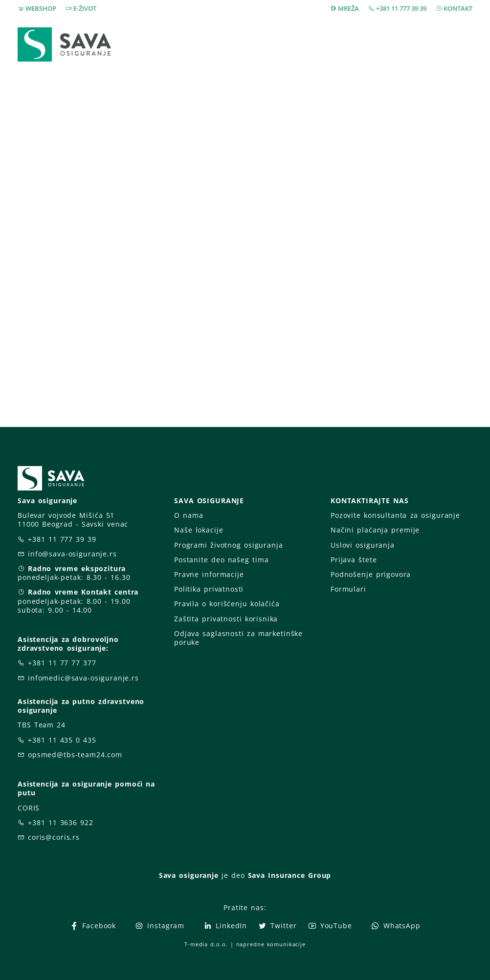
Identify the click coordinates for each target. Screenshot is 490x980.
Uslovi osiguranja (363, 545)
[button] (455, 38)
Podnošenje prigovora (371, 574)
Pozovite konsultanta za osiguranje (395, 515)
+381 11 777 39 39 (401, 8)
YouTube (330, 926)
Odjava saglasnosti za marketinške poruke (238, 638)
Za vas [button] (404, 38)
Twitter (277, 926)
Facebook (93, 926)
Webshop (140, 38)
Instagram (159, 926)
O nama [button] (345, 38)
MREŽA (348, 8)
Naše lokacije (199, 530)
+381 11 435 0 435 (62, 740)
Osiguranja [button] (204, 38)
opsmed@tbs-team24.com (75, 755)
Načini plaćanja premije (375, 530)
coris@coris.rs (54, 837)
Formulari (348, 589)
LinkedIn (225, 926)
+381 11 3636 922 (61, 822)
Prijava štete (274, 44)
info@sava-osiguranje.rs (72, 554)
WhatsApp (396, 926)
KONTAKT (458, 8)
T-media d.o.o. (206, 944)
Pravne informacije (209, 574)
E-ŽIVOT (85, 8)
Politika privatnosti (209, 589)
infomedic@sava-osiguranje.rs (83, 678)
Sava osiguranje (189, 875)
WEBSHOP (41, 8)
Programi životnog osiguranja (229, 545)
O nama (189, 515)
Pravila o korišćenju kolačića (227, 604)
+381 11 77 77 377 (62, 663)
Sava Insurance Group (290, 875)
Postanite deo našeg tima (221, 560)
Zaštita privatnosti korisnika (226, 619)
